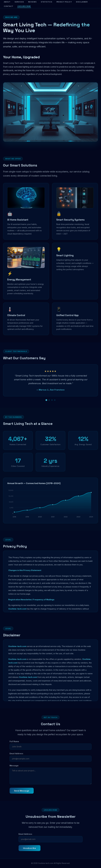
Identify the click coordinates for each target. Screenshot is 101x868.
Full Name (14, 745)
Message (14, 770)
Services (19, 2)
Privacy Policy (64, 2)
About (7, 2)
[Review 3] (52, 404)
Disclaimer (82, 2)
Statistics (47, 2)
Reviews (32, 2)
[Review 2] (49, 404)
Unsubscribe (24, 6)
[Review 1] (46, 404)
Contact (9, 6)
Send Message (22, 795)
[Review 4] (55, 404)
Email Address (16, 757)
